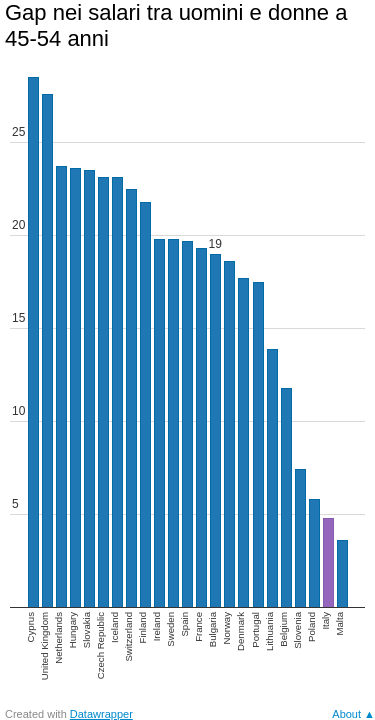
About (346, 714)
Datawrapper (101, 714)
